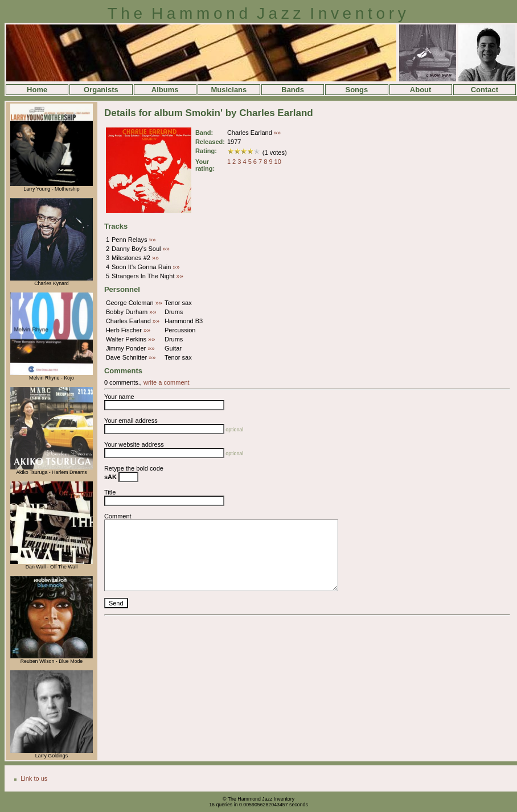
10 (278, 162)
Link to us (34, 778)
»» (277, 133)
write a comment (167, 382)
